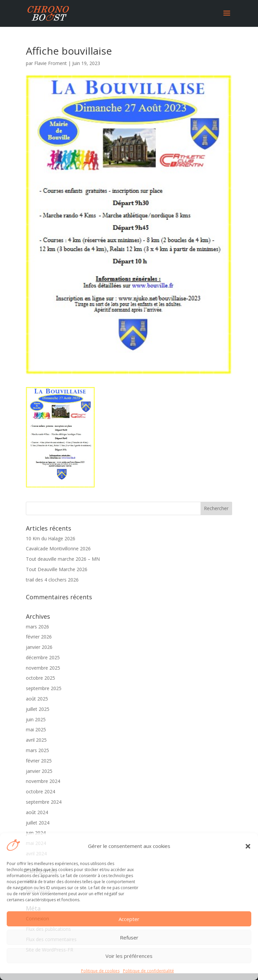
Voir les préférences (129, 956)
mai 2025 (36, 729)
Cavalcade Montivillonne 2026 (58, 548)
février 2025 (39, 761)
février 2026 (39, 637)
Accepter (129, 919)
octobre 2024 (40, 791)
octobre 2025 (40, 678)
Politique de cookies (100, 971)
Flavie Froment (51, 63)
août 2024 (37, 812)
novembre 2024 (43, 781)
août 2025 (37, 699)
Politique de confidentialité (148, 971)
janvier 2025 (39, 771)
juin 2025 (36, 719)
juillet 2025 (38, 709)
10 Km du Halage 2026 (51, 538)
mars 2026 (37, 627)
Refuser (129, 937)
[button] (248, 846)
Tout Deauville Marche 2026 (57, 569)
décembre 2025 (43, 657)
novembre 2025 (43, 668)
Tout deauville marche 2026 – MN (63, 559)
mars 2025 (37, 750)
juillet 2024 (38, 823)
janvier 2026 (39, 647)
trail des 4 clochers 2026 (52, 580)
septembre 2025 (44, 688)
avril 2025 (36, 740)
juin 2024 (36, 833)
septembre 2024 (44, 802)
